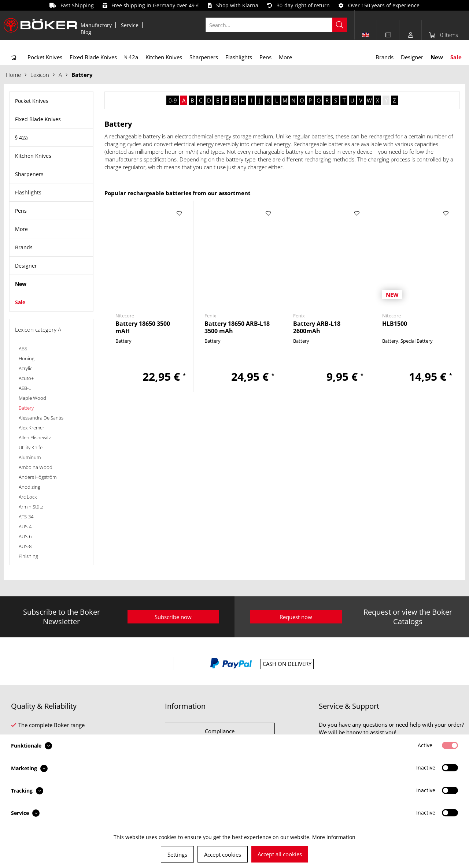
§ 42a (21, 137)
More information (334, 837)
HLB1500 (395, 324)
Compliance (220, 731)
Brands (24, 247)
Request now (296, 617)
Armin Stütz (31, 507)
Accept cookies (223, 854)
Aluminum (30, 457)
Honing (27, 358)
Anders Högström (38, 477)
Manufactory (96, 25)
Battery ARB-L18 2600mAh (317, 327)
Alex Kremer (32, 428)
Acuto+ (26, 378)
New (21, 284)
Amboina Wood (36, 467)
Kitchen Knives (33, 156)
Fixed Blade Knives (38, 119)
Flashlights (28, 192)
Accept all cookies (280, 854)
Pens (21, 211)
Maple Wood (32, 398)
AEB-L (25, 388)
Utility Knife (31, 447)
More (21, 229)
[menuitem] (96, 25)
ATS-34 (26, 517)
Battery (26, 408)
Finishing (28, 556)
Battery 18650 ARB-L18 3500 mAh (237, 327)
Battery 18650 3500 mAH (143, 327)
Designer (26, 266)
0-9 (173, 100)
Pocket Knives (32, 101)
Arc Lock (28, 497)
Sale (20, 302)
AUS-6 (25, 536)
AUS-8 (25, 546)
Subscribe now (173, 617)
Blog (86, 32)
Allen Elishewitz (35, 437)
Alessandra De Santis (41, 418)
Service (130, 25)
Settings (177, 854)
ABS (23, 349)
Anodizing (29, 487)
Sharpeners (29, 174)
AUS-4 (25, 526)
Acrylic (25, 368)
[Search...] (276, 25)
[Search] (340, 25)
